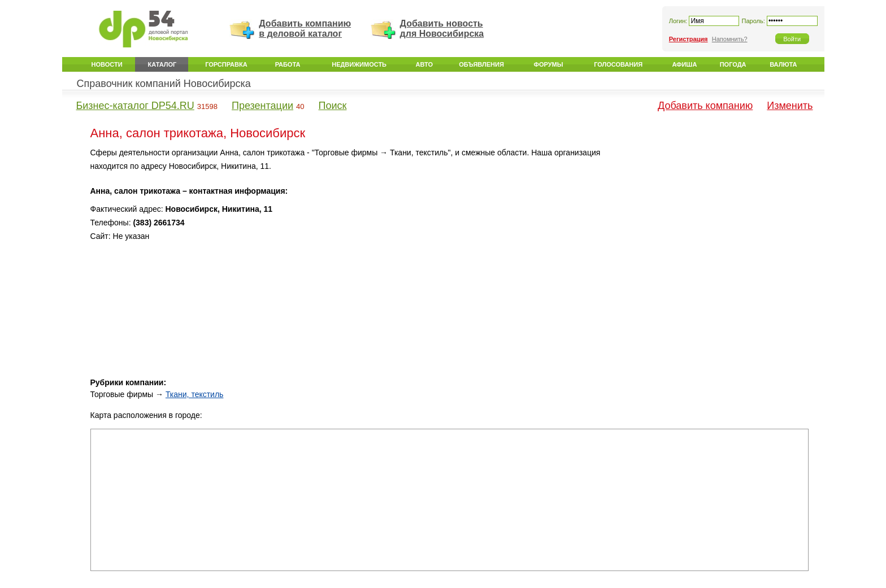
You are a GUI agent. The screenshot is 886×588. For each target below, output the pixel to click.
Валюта (783, 64)
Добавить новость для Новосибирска (442, 29)
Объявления (481, 64)
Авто (424, 64)
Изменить (790, 106)
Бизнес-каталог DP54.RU (135, 106)
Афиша (684, 64)
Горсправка (226, 64)
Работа (288, 64)
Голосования (618, 64)
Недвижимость (359, 64)
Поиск (333, 106)
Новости (107, 64)
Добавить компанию (705, 106)
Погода (733, 64)
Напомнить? (730, 39)
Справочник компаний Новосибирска (164, 84)
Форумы (549, 64)
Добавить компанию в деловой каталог (305, 29)
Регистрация (689, 39)
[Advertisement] (713, 225)
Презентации (262, 106)
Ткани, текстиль (195, 394)
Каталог (162, 64)
